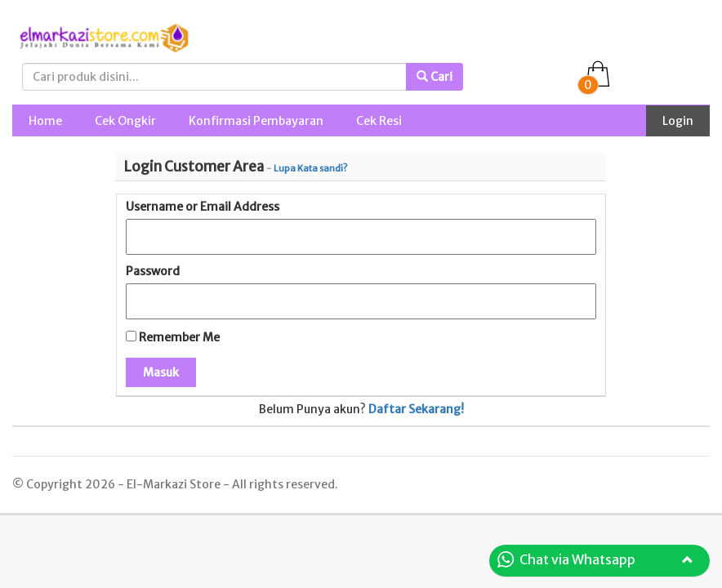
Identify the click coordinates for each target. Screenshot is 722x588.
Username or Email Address (203, 207)
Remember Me (173, 337)
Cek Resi (379, 121)
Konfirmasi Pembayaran (256, 121)
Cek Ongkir (125, 121)
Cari (435, 77)
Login (678, 121)
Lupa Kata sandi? (310, 168)
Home (45, 121)
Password (153, 271)
